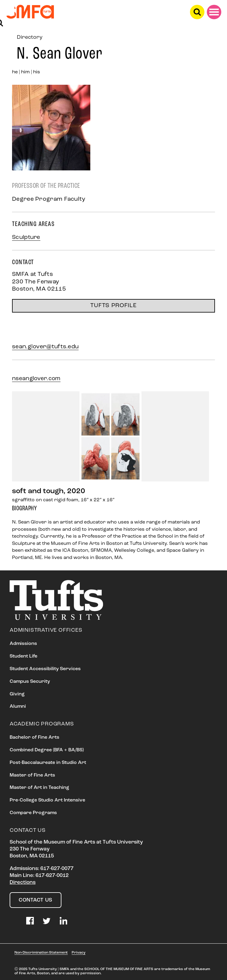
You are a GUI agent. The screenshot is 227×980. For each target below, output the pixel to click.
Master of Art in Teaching (39, 788)
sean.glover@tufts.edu (45, 347)
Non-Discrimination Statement (41, 953)
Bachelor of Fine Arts (34, 737)
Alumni (18, 707)
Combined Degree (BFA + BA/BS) (47, 750)
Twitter (47, 921)
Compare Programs (33, 813)
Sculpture (26, 238)
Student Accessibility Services (45, 669)
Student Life (23, 656)
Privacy (79, 953)
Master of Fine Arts (32, 775)
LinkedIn (64, 921)
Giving (17, 694)
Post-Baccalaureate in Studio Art (48, 763)
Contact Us (36, 900)
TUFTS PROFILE (113, 306)
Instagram (14, 921)
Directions (23, 882)
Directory (30, 37)
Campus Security (30, 682)
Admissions (23, 644)
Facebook (30, 921)
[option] (113, 448)
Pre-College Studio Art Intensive (47, 800)
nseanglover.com (36, 379)
